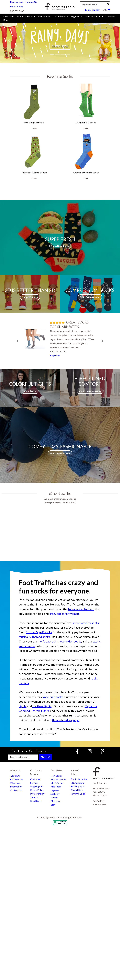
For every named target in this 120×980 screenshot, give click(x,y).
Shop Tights (30, 391)
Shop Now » (56, 355)
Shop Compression (90, 297)
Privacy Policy (37, 794)
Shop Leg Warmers (60, 453)
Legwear (55, 790)
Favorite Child (78, 794)
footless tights (42, 706)
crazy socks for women (64, 614)
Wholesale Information (16, 785)
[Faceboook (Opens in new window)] (78, 751)
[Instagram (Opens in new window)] (90, 751)
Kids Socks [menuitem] (61, 16)
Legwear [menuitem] (76, 16)
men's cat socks (48, 641)
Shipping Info (37, 786)
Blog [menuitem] (6, 20)
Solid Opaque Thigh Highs (78, 788)
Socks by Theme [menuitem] (93, 16)
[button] (9, 41)
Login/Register (92, 10)
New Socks (56, 776)
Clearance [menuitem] (111, 16)
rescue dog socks (70, 641)
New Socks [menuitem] (9, 16)
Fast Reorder (17, 779)
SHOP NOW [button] (60, 46)
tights (23, 706)
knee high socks (53, 697)
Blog (53, 805)
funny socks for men (81, 609)
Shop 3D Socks (30, 297)
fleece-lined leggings (66, 720)
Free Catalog (17, 6)
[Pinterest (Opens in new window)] (102, 751)
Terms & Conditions (36, 799)
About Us (15, 776)
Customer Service (35, 781)
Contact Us (31, 2)
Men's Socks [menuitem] (44, 16)
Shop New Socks (60, 246)
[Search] (108, 4)
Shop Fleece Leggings (90, 391)
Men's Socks (57, 783)
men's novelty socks (86, 623)
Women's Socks (58, 779)
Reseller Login (17, 2)
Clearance (56, 801)
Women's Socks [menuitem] (25, 16)
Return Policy (37, 790)
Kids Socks (56, 787)
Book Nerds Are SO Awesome (79, 781)
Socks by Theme (55, 796)
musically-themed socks (34, 637)
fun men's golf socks (39, 632)
